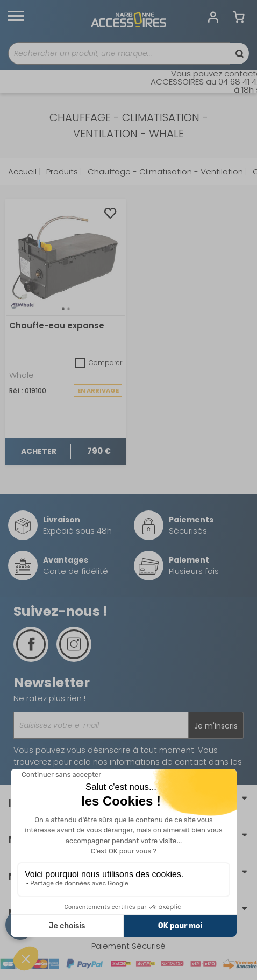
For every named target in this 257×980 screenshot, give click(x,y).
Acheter (39, 451)
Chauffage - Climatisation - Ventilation (164, 171)
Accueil (22, 171)
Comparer (99, 363)
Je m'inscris (216, 726)
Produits (61, 171)
